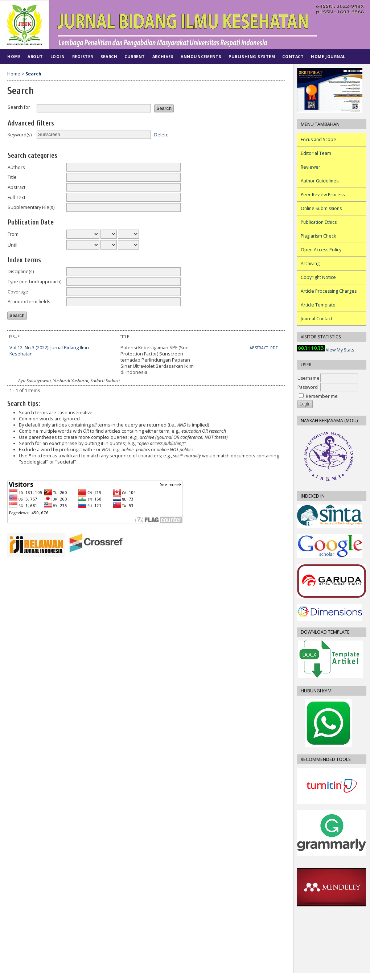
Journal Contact (316, 319)
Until (13, 245)
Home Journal (328, 56)
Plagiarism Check (318, 236)
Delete (161, 134)
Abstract (17, 187)
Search (109, 56)
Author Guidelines (320, 181)
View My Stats (340, 350)
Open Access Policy (321, 250)
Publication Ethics (319, 222)
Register (83, 56)
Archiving (310, 263)
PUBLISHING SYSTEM (252, 56)
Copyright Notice (318, 277)
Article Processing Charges (329, 291)
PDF (274, 348)
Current (135, 56)
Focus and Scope (318, 139)
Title (12, 177)
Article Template (318, 305)
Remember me (322, 396)
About (35, 56)
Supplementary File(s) (31, 207)
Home (14, 56)
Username (309, 378)
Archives (163, 56)
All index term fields (29, 302)
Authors (16, 167)
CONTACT (293, 56)
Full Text (17, 197)
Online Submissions (321, 208)
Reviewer (311, 167)
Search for (19, 107)
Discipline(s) (21, 271)
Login (58, 56)
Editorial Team (316, 153)
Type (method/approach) (34, 282)
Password (308, 387)
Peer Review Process (323, 195)
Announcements (201, 56)
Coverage (18, 292)
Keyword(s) (20, 135)
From (13, 234)
